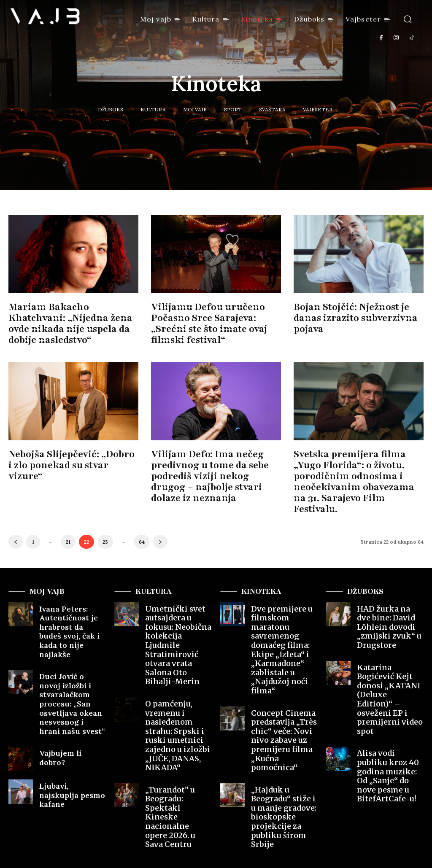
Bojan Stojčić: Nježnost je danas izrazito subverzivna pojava (350, 317)
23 (105, 523)
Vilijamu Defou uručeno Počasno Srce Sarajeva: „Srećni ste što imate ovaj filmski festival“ (204, 322)
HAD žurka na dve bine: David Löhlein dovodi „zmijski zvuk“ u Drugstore (390, 600)
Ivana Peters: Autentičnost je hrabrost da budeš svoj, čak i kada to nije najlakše (71, 603)
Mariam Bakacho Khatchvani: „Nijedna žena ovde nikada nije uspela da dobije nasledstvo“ (73, 317)
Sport (233, 109)
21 (68, 523)
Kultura (153, 109)
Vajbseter (318, 109)
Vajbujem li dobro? (67, 693)
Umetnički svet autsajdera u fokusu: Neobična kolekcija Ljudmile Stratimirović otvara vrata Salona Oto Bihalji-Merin (178, 607)
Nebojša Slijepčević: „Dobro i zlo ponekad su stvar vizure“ (69, 455)
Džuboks (111, 109)
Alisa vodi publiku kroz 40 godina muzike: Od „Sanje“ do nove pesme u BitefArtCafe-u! (390, 693)
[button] (408, 19)
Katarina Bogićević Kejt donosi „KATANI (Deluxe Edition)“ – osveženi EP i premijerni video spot (389, 645)
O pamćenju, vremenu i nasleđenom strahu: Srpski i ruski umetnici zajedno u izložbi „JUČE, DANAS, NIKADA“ (178, 662)
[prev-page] (16, 523)
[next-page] (160, 523)
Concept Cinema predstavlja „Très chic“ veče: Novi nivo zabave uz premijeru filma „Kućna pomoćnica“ (281, 669)
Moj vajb (195, 109)
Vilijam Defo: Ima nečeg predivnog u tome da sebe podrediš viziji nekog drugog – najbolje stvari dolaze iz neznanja (216, 470)
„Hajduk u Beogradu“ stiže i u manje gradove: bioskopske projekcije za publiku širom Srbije (283, 721)
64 (142, 523)
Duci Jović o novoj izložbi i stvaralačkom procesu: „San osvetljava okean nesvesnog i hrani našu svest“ (72, 655)
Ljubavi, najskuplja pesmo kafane (65, 729)
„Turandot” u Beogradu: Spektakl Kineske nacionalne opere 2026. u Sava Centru (175, 714)
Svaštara (272, 109)
